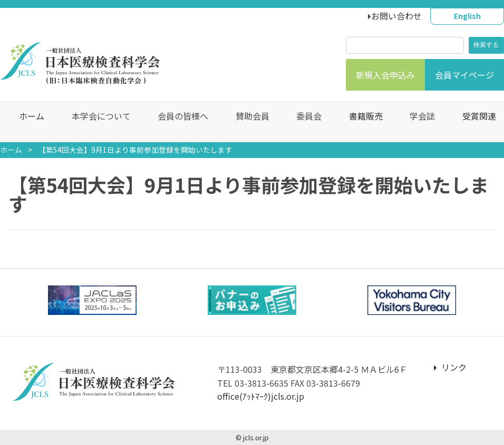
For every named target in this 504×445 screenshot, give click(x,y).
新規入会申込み (385, 75)
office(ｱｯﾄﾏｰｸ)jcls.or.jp (261, 396)
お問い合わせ (396, 16)
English (467, 16)
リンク (450, 367)
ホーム (26, 122)
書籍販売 (360, 122)
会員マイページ (464, 75)
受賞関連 (473, 122)
